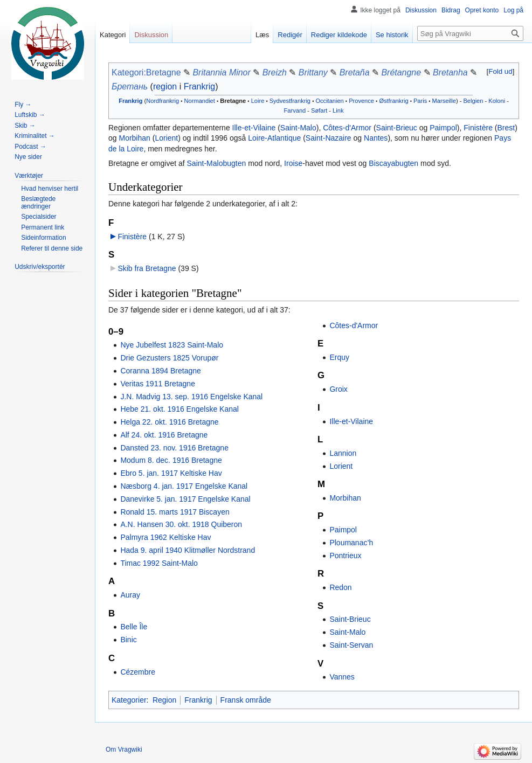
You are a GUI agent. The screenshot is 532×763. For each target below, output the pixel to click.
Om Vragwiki (124, 750)
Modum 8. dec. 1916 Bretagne (171, 460)
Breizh (275, 72)
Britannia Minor (221, 72)
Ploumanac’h (351, 543)
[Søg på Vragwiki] (470, 33)
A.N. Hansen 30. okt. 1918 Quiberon (181, 524)
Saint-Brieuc (397, 128)
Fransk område (246, 700)
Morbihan (134, 138)
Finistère (478, 128)
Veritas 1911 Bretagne (158, 384)
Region (164, 700)
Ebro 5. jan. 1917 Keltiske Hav (171, 473)
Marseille (444, 101)
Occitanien (329, 101)
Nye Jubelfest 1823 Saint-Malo (172, 345)
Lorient (166, 138)
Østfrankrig (393, 101)
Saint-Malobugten (217, 163)
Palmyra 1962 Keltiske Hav (165, 537)
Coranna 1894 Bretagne (160, 371)
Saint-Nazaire (329, 138)
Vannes (342, 677)
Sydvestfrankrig (290, 101)
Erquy (339, 357)
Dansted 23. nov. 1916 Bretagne (174, 448)
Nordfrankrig (163, 101)
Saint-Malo (298, 128)
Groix (338, 389)
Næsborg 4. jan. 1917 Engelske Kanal (184, 486)
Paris (420, 101)
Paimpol (443, 128)
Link (338, 110)
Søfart (319, 110)
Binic (128, 640)
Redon (340, 587)
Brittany (313, 72)
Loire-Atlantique (274, 138)
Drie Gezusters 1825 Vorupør (169, 358)
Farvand (295, 110)
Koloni (497, 101)
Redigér (290, 35)
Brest (506, 128)
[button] (500, 71)
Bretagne (233, 101)
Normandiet (200, 101)
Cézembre (138, 672)
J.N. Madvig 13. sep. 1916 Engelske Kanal (191, 397)
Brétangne (401, 72)
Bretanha (450, 72)
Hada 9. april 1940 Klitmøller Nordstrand (188, 550)
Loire (258, 101)
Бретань (130, 86)
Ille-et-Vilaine (254, 128)
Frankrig (200, 86)
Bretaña (355, 72)
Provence (361, 101)
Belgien (473, 101)
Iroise (293, 163)
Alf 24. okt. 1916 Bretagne (164, 435)
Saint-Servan (351, 645)
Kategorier (129, 700)
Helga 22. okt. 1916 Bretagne (169, 422)
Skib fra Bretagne (147, 268)
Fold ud (500, 71)
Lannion (343, 453)
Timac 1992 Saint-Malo (159, 563)
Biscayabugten (393, 163)
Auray (130, 595)
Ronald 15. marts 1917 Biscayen (175, 512)
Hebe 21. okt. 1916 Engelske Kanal (179, 409)
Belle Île (134, 627)
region (165, 86)
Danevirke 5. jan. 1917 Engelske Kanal (185, 499)
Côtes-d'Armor (347, 128)
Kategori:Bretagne (146, 72)
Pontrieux (345, 556)
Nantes (376, 138)
